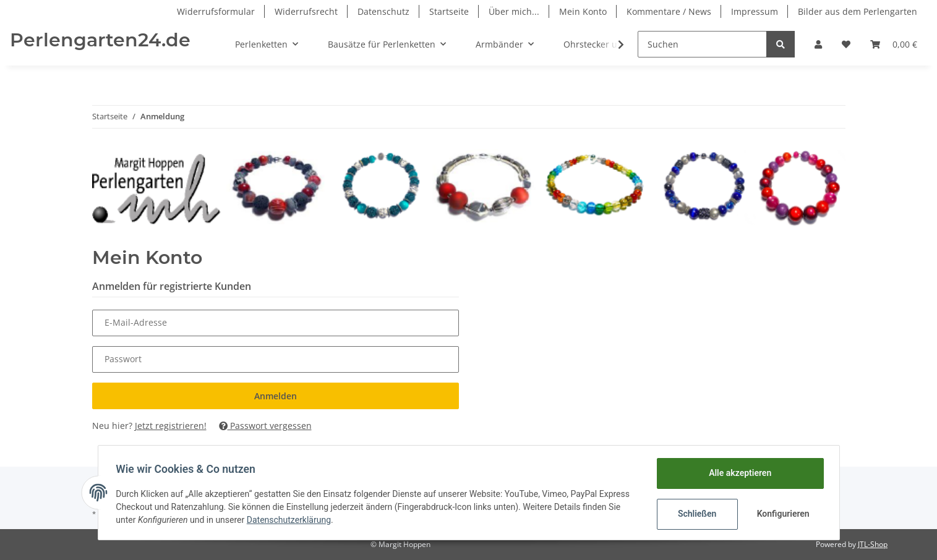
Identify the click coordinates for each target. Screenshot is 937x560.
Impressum (755, 11)
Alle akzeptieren (738, 473)
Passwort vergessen (265, 426)
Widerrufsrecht (306, 11)
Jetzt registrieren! (171, 426)
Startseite (449, 11)
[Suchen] (702, 44)
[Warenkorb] (894, 44)
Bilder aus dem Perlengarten (858, 11)
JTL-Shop (873, 544)
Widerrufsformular (216, 11)
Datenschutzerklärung (291, 520)
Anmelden (276, 396)
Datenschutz (383, 11)
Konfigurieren (783, 514)
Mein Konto (583, 11)
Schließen (695, 514)
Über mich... (514, 11)
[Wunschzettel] (846, 44)
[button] (818, 44)
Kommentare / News (669, 11)
